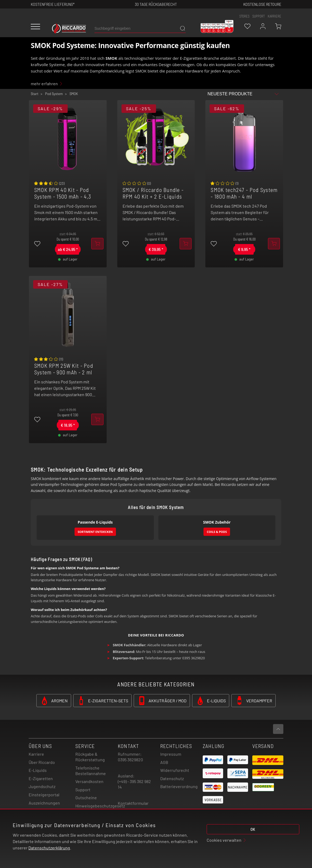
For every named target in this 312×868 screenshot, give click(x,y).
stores (244, 16)
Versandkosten (89, 781)
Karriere (274, 16)
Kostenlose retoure (262, 4)
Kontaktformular (133, 803)
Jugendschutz (42, 786)
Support (83, 790)
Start (35, 94)
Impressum (171, 754)
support (259, 16)
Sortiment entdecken (95, 532)
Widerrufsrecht (175, 770)
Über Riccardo (42, 762)
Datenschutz (172, 778)
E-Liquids (38, 770)
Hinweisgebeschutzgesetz (100, 806)
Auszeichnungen (44, 803)
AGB (164, 762)
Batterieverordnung (179, 786)
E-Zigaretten (41, 778)
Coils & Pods (217, 532)
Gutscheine (86, 798)
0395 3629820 (130, 760)
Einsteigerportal (44, 795)
